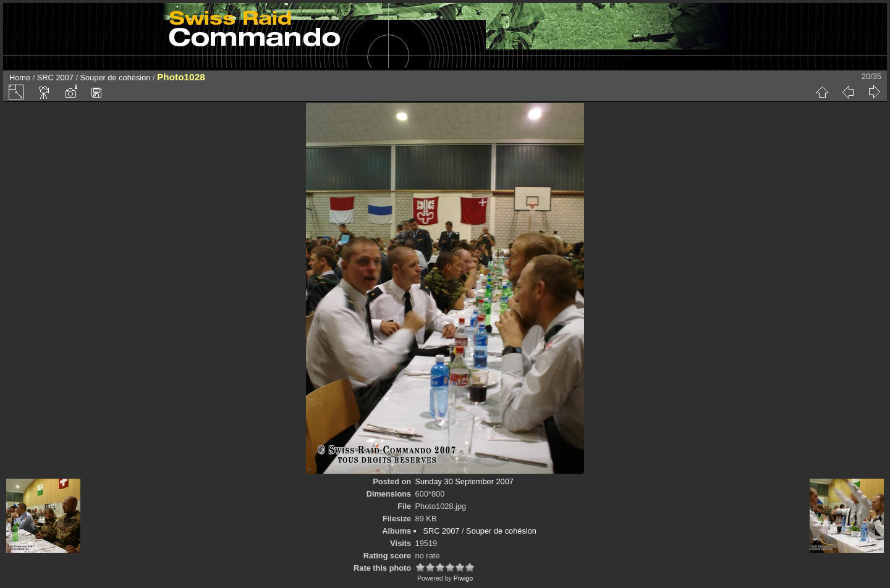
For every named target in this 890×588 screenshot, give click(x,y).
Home (20, 78)
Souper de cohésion (116, 78)
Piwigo (463, 578)
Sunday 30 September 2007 (464, 481)
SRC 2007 (55, 78)
